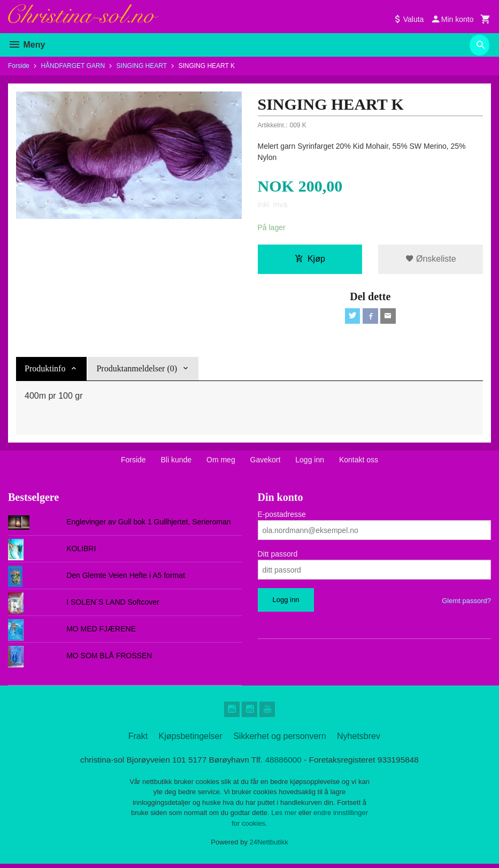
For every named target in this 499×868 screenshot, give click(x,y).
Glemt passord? (466, 603)
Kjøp (310, 259)
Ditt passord (278, 556)
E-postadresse (282, 516)
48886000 (285, 763)
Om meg (221, 462)
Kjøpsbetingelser (191, 740)
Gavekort (266, 462)
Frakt (138, 740)
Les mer (285, 817)
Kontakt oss (359, 462)
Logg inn (310, 462)
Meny (26, 45)
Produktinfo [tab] (45, 371)
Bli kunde (176, 462)
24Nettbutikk (269, 847)
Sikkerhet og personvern (279, 740)
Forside (19, 66)
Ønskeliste (431, 259)
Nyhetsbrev (359, 740)
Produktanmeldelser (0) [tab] (137, 371)
